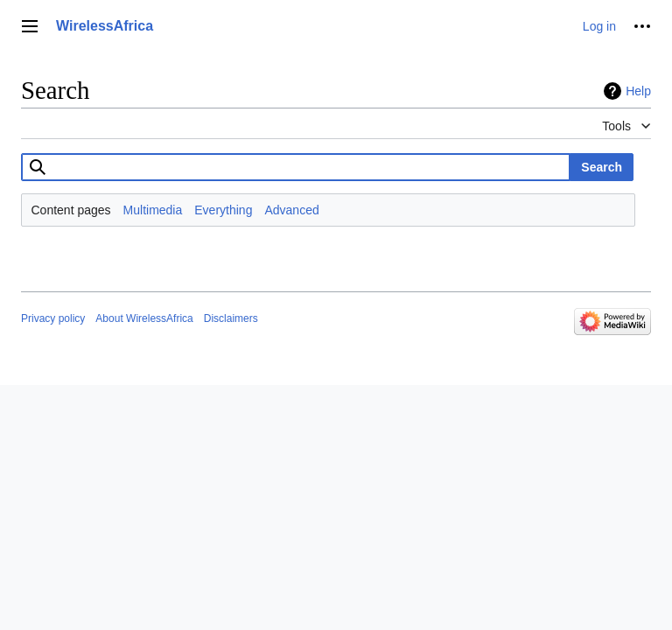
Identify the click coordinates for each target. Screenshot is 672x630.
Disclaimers (231, 318)
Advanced (291, 210)
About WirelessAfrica (144, 318)
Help (638, 91)
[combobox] (296, 167)
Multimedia (153, 210)
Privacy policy (53, 318)
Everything (223, 210)
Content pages (71, 210)
